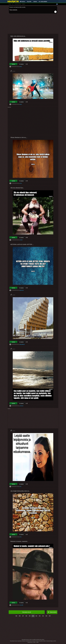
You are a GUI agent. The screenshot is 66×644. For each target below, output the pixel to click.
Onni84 (21, 240)
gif (13, 4)
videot (24, 4)
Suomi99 (21, 605)
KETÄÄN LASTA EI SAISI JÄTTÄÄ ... (22, 244)
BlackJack (22, 290)
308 (20, 616)
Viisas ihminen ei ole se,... (19, 137)
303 (36, 616)
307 (23, 616)
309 (16, 616)
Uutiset (35, 2)
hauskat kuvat (18, 4)
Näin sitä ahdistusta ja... (18, 36)
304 (33, 616)
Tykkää (13, 64)
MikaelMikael (22, 344)
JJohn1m (21, 406)
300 (46, 616)
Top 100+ (29, 2)
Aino (21, 537)
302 (40, 616)
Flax (20, 487)
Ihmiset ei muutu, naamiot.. (19, 541)
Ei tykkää (21, 64)
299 (50, 616)
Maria (21, 67)
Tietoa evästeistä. (13, 10)
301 (43, 616)
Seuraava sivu (27, 612)
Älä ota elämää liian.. (17, 188)
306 (26, 616)
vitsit (10, 4)
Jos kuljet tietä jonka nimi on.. (20, 491)
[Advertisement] (33, 24)
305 (30, 616)
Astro (21, 183)
